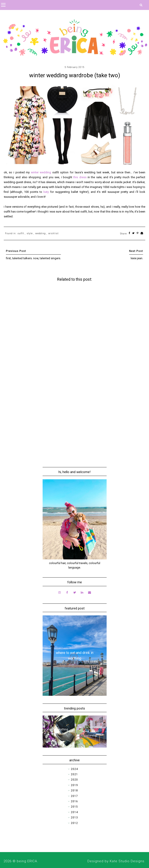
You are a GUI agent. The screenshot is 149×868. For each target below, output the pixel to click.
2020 (74, 780)
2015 (74, 807)
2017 (74, 796)
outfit (21, 233)
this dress (80, 177)
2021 (74, 774)
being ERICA (27, 861)
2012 (74, 823)
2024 (74, 769)
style (30, 233)
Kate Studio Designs (127, 861)
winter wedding (41, 172)
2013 (74, 818)
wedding (41, 233)
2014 (74, 812)
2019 (74, 785)
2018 (74, 791)
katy (47, 192)
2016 (74, 801)
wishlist (53, 233)
